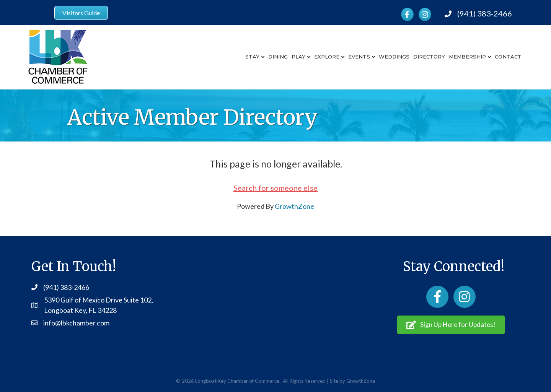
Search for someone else (275, 188)
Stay (252, 57)
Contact (508, 57)
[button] (451, 325)
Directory (429, 57)
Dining (278, 57)
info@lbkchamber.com (76, 323)
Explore (327, 57)
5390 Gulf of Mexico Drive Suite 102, (99, 300)
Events (359, 57)
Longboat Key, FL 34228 (80, 310)
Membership (467, 57)
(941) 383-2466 (485, 13)
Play (298, 57)
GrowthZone (294, 206)
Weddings (394, 57)
